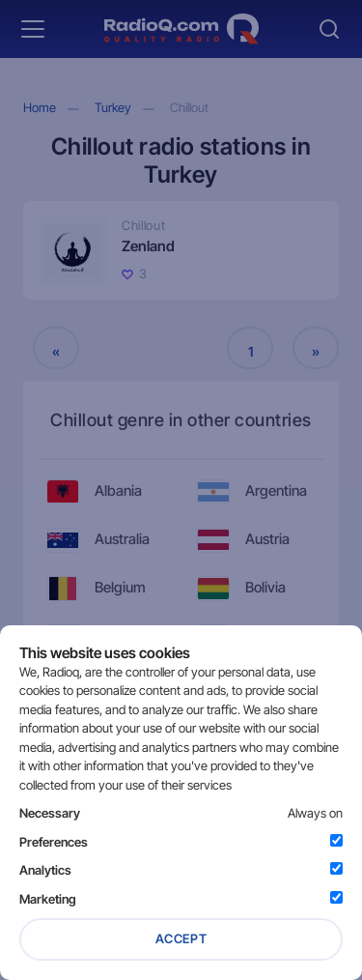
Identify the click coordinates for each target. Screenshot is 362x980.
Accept (181, 938)
